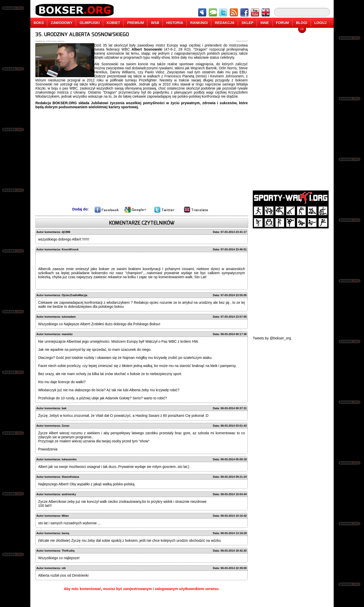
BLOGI (302, 23)
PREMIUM (135, 23)
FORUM (282, 23)
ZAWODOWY (62, 23)
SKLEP (248, 23)
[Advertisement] (291, 107)
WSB (155, 23)
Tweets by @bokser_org (272, 338)
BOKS (39, 23)
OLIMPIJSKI (90, 23)
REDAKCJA (225, 23)
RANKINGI (199, 23)
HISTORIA (175, 23)
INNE (265, 23)
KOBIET (113, 23)
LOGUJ (321, 23)
